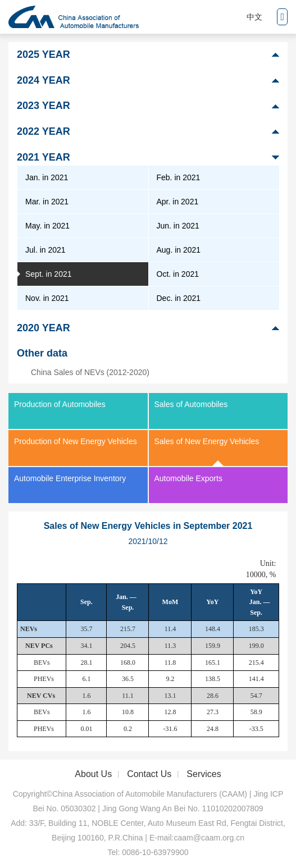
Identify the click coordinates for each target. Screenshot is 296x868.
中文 (254, 17)
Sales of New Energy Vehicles (207, 441)
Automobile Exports (188, 478)
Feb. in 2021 (179, 177)
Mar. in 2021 (47, 202)
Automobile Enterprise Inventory (70, 478)
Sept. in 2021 (49, 274)
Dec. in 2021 (179, 298)
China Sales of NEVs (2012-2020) (90, 372)
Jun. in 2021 (178, 226)
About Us (93, 774)
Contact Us (149, 774)
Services (204, 774)
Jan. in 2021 (47, 177)
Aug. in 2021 (179, 250)
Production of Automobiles (60, 404)
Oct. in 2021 (178, 274)
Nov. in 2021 (47, 298)
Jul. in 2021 (45, 250)
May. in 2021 (47, 226)
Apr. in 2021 (178, 202)
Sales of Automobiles (191, 404)
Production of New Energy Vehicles (76, 441)
